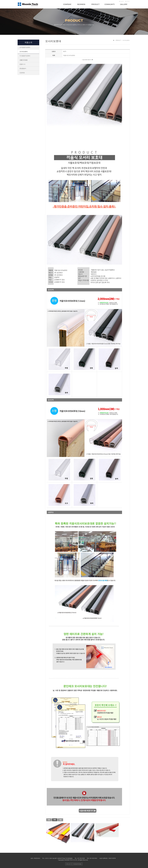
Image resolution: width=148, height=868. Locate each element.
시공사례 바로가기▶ (88, 60)
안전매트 (22, 73)
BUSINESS (81, 4)
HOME (127, 1)
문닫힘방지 (23, 68)
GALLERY (124, 4)
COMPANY (67, 4)
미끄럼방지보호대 (25, 56)
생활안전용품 (24, 60)
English (121, 1)
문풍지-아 (22, 64)
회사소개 (68, 864)
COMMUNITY (110, 4)
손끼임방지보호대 (25, 47)
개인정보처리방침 (77, 864)
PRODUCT (95, 4)
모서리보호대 (24, 51)
